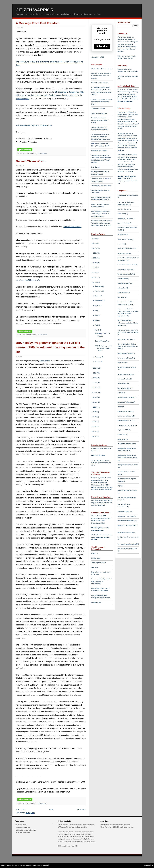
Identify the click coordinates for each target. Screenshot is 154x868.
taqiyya (121, 150)
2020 (95, 263)
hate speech (122, 297)
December (99, 286)
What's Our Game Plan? (99, 113)
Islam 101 (95, 553)
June (97, 315)
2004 (95, 422)
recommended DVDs (125, 421)
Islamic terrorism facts (125, 374)
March (97, 330)
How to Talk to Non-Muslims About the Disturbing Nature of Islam (128, 346)
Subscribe (102, 46)
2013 (95, 378)
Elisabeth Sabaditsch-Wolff (127, 265)
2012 (95, 383)
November (99, 291)
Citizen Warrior (35, 10)
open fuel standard (124, 388)
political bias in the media (126, 397)
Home (51, 810)
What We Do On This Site (100, 83)
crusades (121, 244)
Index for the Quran (98, 455)
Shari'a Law (122, 435)
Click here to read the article (68, 846)
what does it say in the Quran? (128, 525)
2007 (95, 407)
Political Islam (96, 558)
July (97, 310)
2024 (95, 243)
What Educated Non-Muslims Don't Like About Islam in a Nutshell (101, 76)
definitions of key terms (125, 249)
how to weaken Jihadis (125, 353)
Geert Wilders (122, 293)
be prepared (122, 235)
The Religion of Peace (99, 563)
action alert (121, 214)
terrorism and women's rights (127, 490)
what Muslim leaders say (126, 532)
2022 (95, 253)
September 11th (123, 430)
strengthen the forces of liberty (128, 465)
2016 (95, 282)
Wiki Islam (95, 567)
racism (120, 407)
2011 (95, 388)
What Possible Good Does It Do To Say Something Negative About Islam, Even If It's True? (102, 223)
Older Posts (82, 810)
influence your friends (125, 358)
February (98, 357)
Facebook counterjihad (125, 269)
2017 (95, 277)
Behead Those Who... (31, 161)
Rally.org (131, 39)
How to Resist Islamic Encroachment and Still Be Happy (100, 120)
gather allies (122, 288)
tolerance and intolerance (126, 521)
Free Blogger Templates (11, 865)
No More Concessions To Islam (25, 830)
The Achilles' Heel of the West (101, 186)
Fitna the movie (123, 279)
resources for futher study (126, 425)
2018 (95, 273)
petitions (121, 393)
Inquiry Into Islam (21, 825)
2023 (95, 248)
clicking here (122, 42)
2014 (95, 373)
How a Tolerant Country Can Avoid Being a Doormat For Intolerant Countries (101, 214)
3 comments (43, 153)
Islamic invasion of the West (127, 367)
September (99, 301)
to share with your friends (126, 516)
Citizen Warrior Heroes (23, 827)
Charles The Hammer (125, 239)
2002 (95, 431)
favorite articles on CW (125, 274)
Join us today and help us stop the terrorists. (34, 125)
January (98, 362)
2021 (95, 258)
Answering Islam (97, 602)
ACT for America (123, 209)
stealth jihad (122, 439)
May (97, 320)
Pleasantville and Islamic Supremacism (73, 827)
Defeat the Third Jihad (22, 833)
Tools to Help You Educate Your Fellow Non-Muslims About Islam (102, 102)
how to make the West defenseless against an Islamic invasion (128, 323)
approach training (124, 223)
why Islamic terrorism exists (127, 544)
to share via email (124, 511)
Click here (101, 505)
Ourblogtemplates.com (38, 865)
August (98, 306)
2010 (95, 392)
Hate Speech (96, 167)
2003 (95, 427)
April (97, 325)
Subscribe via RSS (98, 57)
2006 (95, 412)
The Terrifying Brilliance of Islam (102, 69)
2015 (95, 368)
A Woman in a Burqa (98, 109)
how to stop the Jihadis (125, 339)
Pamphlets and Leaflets (99, 151)
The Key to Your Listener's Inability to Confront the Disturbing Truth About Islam (101, 137)
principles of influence (125, 402)
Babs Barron (45, 361)
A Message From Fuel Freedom (38, 23)
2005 (95, 417)
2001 (95, 436)
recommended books (125, 416)
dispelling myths (123, 253)
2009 (95, 397)
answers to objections (125, 218)
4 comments (43, 335)
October (98, 296)
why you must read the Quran (127, 549)
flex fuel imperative (124, 283)
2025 (95, 238)
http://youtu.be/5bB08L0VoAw (28, 280)
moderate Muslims (124, 379)
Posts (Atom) (30, 813)
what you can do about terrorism (128, 537)
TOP (152, 865)
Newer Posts (20, 810)
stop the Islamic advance (126, 444)
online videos (122, 384)
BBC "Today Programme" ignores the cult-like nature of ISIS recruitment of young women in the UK (50, 347)
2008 (95, 402)
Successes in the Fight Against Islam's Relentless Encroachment (101, 581)
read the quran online (125, 411)
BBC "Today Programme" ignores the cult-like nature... (103, 348)
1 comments (43, 803)
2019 (95, 268)
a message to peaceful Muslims (128, 195)
